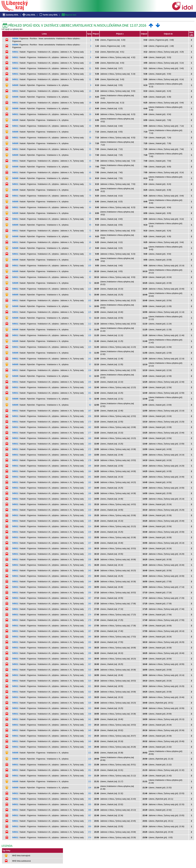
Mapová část (69, 15)
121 (90, 753)
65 (90, 173)
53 (90, 318)
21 (90, 68)
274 (90, 615)
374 (90, 838)
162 (90, 427)
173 (90, 422)
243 (90, 554)
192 (90, 482)
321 (90, 686)
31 (90, 79)
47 (90, 248)
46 (90, 213)
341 (90, 719)
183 (90, 444)
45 (90, 225)
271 (90, 609)
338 (90, 714)
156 (90, 416)
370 (90, 821)
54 (90, 184)
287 (90, 631)
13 (90, 63)
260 (90, 604)
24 (90, 91)
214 (90, 526)
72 (90, 231)
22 (90, 120)
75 (90, 196)
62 (90, 405)
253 (90, 576)
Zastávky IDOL (10, 15)
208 (90, 515)
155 (90, 382)
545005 (15, 85)
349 (90, 741)
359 (90, 827)
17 (90, 109)
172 (90, 449)
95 (90, 242)
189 (90, 455)
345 (90, 730)
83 (90, 219)
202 (90, 504)
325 (90, 697)
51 (90, 295)
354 (90, 776)
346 (90, 747)
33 (90, 155)
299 (90, 653)
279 (90, 620)
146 (90, 387)
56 (90, 330)
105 (90, 266)
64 (90, 207)
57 (90, 364)
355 (90, 804)
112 (90, 324)
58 (90, 353)
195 (90, 466)
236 (90, 560)
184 (90, 471)
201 (90, 477)
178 (90, 460)
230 (90, 549)
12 (90, 74)
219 (90, 510)
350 (90, 765)
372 (90, 832)
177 (90, 433)
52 (90, 283)
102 (90, 301)
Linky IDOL (29, 15)
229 (90, 532)
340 (90, 725)
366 (90, 810)
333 (90, 708)
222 (90, 537)
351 (90, 770)
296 (90, 648)
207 (90, 488)
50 (90, 260)
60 (90, 376)
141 (90, 359)
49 (90, 271)
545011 (15, 52)
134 (90, 370)
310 (90, 670)
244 (90, 582)
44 (90, 161)
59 (90, 399)
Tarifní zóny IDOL (48, 15)
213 (90, 499)
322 (90, 692)
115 (90, 289)
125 (90, 312)
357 (90, 815)
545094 (15, 39)
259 (90, 587)
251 (90, 565)
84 (90, 254)
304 (90, 659)
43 (90, 126)
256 (90, 593)
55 (90, 149)
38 (90, 138)
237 (90, 543)
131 (90, 782)
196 (90, 493)
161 (90, 393)
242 (90, 571)
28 (90, 143)
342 (90, 736)
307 (90, 664)
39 (90, 103)
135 (90, 335)
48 (90, 237)
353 (90, 793)
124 (90, 347)
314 (90, 681)
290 (90, 637)
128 (90, 759)
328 (90, 703)
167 (90, 411)
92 (90, 277)
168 (90, 438)
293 (90, 642)
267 (90, 598)
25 (90, 132)
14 (90, 97)
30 (90, 114)
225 (90, 521)
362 (90, 799)
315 (90, 675)
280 (90, 626)
